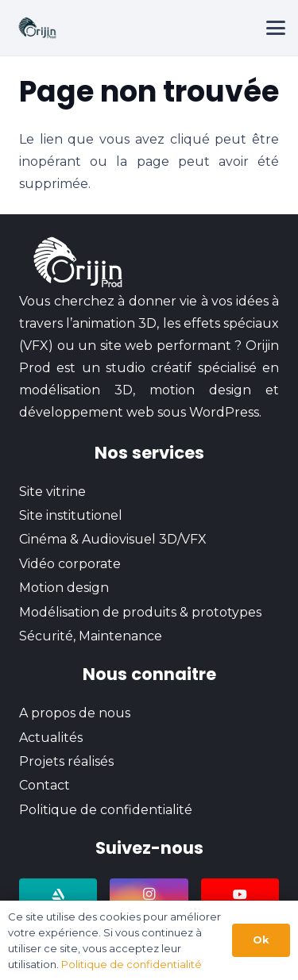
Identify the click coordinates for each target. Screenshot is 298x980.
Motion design (64, 588)
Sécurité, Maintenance (91, 636)
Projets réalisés (66, 761)
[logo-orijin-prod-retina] (37, 28)
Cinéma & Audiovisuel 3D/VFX (113, 539)
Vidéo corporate (70, 564)
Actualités (51, 738)
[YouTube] (240, 894)
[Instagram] (149, 894)
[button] (276, 28)
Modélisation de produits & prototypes (140, 612)
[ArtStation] (58, 894)
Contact (45, 785)
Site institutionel (71, 515)
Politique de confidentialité (106, 810)
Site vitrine (52, 492)
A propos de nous (75, 713)
